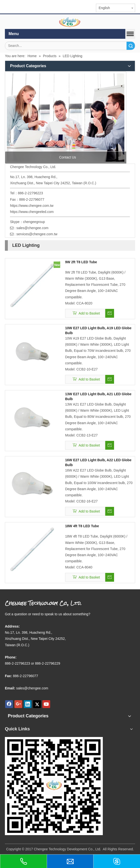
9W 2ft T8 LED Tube (81, 262)
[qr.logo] (54, 786)
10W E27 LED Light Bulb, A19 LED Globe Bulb (98, 330)
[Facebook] (9, 704)
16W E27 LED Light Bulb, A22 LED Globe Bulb (98, 462)
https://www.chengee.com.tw (32, 206)
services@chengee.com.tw (37, 234)
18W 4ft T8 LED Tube (82, 526)
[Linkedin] (28, 704)
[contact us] (66, 118)
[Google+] (18, 704)
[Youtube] (46, 704)
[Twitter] (37, 704)
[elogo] (70, 22)
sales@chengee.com (32, 228)
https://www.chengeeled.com (32, 212)
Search (131, 46)
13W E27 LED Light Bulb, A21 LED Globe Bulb (98, 396)
